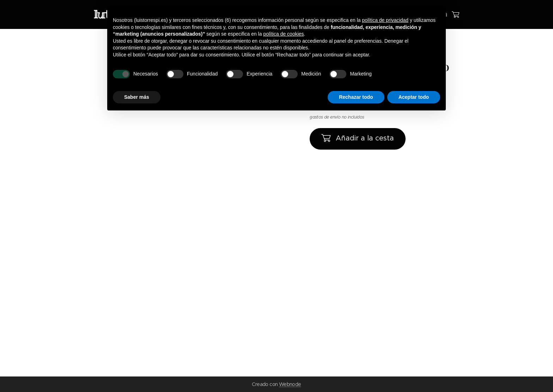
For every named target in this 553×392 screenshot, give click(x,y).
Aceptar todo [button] (414, 97)
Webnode (290, 384)
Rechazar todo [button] (356, 97)
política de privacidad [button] (385, 20)
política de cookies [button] (283, 34)
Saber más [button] (137, 97)
